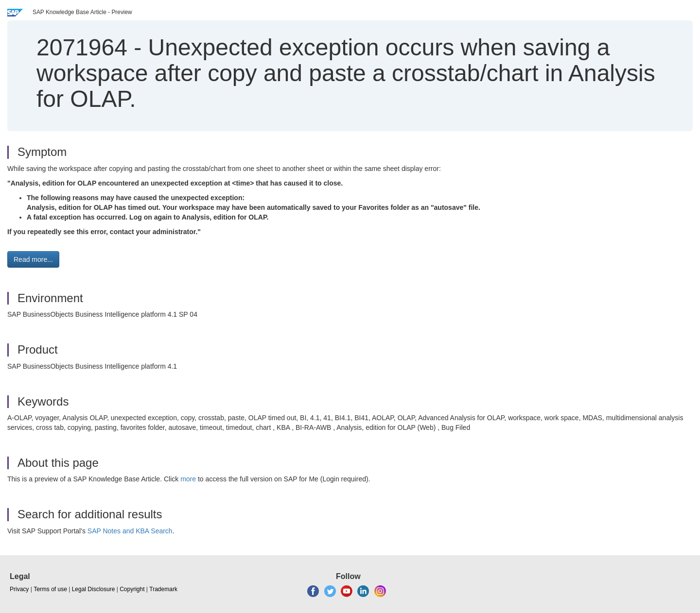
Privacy (19, 589)
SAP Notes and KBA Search (130, 531)
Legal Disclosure (94, 589)
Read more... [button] (33, 259)
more (188, 479)
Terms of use (50, 589)
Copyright (132, 589)
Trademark (163, 589)
